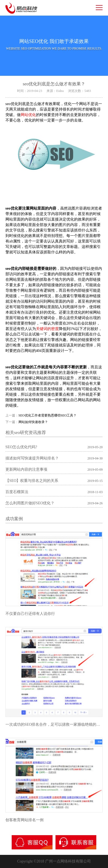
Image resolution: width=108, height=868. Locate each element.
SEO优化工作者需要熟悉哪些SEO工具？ (47, 415)
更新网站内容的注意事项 (26, 469)
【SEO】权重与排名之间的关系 (32, 481)
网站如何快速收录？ (33, 422)
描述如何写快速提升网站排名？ (32, 458)
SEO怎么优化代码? (21, 447)
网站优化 (28, 115)
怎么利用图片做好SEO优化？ (30, 503)
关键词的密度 (47, 329)
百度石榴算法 (17, 492)
